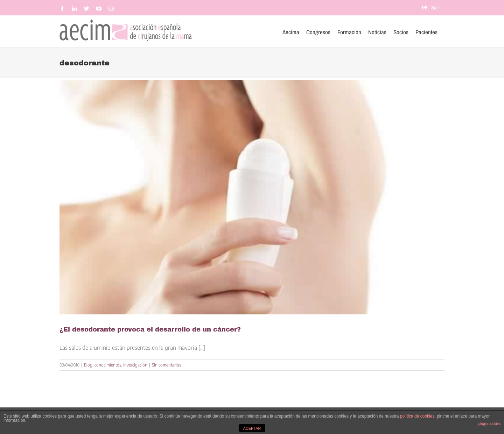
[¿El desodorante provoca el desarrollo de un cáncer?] (252, 197)
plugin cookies (489, 424)
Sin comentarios (166, 365)
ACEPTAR (252, 428)
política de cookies (417, 416)
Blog (88, 365)
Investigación (135, 365)
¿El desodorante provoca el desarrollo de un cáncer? (150, 329)
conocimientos (108, 365)
